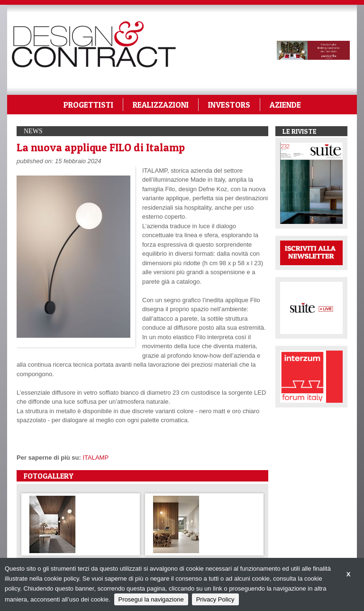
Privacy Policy (215, 599)
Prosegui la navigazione (151, 599)
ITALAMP (96, 458)
